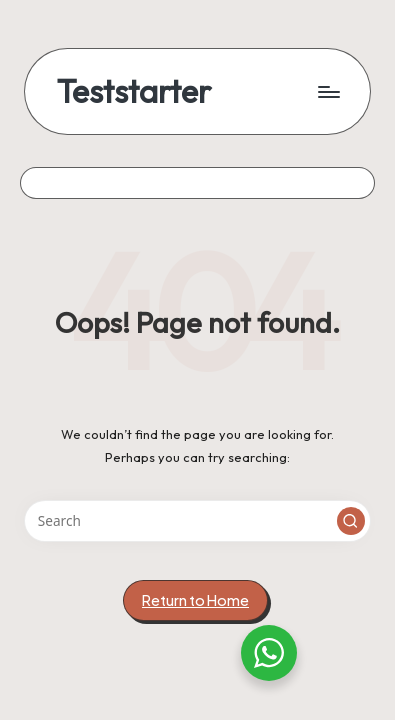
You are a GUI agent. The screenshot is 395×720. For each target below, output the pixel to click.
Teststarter (134, 91)
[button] (351, 521)
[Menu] (328, 91)
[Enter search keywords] (197, 521)
